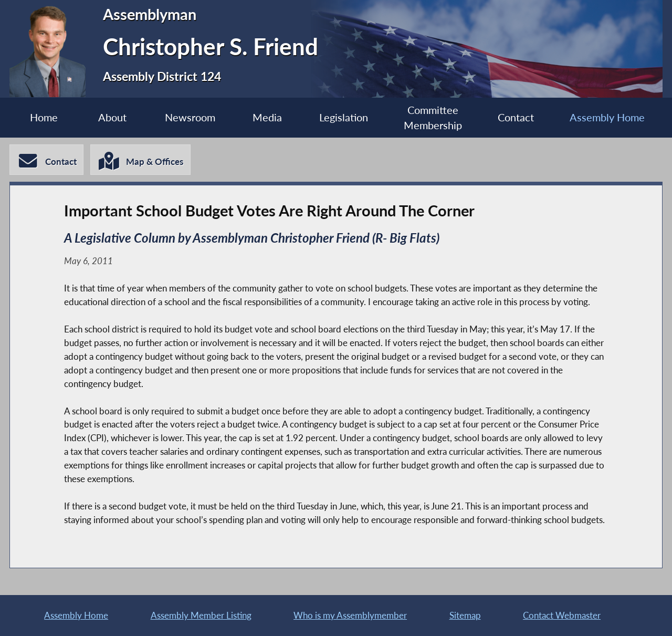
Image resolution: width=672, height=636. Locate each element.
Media (267, 117)
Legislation (344, 117)
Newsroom (190, 117)
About (112, 117)
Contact (516, 117)
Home (44, 117)
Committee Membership (433, 118)
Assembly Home (607, 117)
